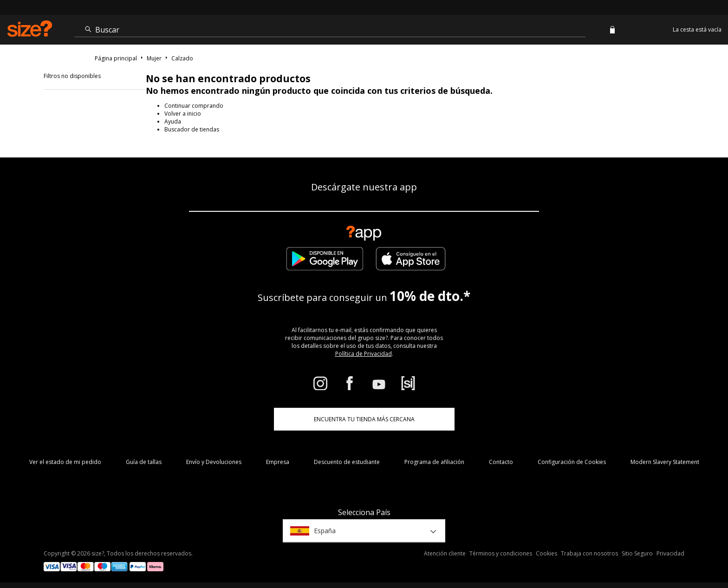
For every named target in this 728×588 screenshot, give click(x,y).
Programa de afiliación (434, 462)
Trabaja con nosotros (589, 553)
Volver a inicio (183, 114)
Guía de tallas (144, 462)
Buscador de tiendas (192, 129)
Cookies (546, 553)
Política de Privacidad (364, 354)
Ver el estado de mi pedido (65, 462)
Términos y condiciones (501, 553)
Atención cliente (445, 553)
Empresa (278, 462)
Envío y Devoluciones (214, 462)
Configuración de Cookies (572, 462)
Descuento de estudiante (347, 462)
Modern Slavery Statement (665, 462)
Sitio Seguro (637, 553)
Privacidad (670, 553)
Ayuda (173, 121)
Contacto (501, 462)
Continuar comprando (194, 106)
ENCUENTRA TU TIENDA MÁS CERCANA (364, 419)
